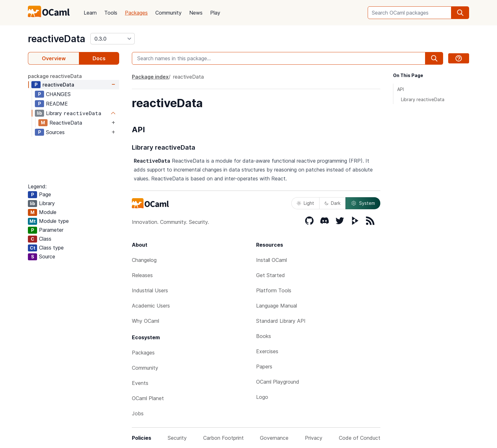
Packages (136, 13)
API (400, 89)
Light (305, 203)
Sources (55, 132)
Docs (99, 58)
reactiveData (57, 39)
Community (168, 13)
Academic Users (151, 306)
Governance (274, 438)
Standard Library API (281, 321)
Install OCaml (271, 260)
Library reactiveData (423, 99)
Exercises (267, 351)
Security (177, 438)
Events (140, 383)
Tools (111, 13)
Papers (264, 367)
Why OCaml (145, 321)
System (363, 203)
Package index (150, 77)
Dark (332, 203)
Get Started (271, 275)
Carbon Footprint (223, 438)
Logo (262, 397)
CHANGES (58, 94)
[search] (460, 13)
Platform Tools (274, 290)
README (57, 104)
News (196, 13)
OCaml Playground (278, 382)
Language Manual (277, 306)
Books (264, 336)
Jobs (138, 413)
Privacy (314, 438)
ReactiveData (66, 123)
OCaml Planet (148, 398)
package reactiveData (55, 76)
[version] (113, 39)
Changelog (144, 260)
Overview (54, 58)
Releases (142, 275)
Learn (90, 13)
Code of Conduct (360, 438)
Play (215, 13)
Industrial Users (150, 290)
